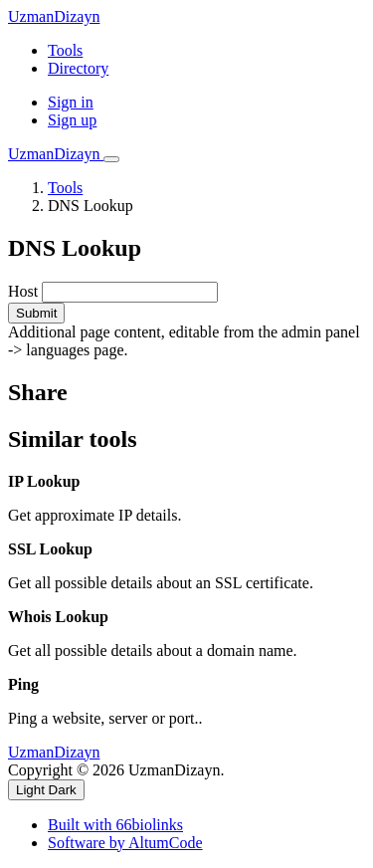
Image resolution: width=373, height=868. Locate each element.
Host (23, 291)
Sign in (71, 102)
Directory (78, 68)
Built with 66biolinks (115, 825)
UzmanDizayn (54, 16)
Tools (65, 50)
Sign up (72, 120)
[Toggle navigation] (111, 159)
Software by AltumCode (125, 843)
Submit (36, 313)
